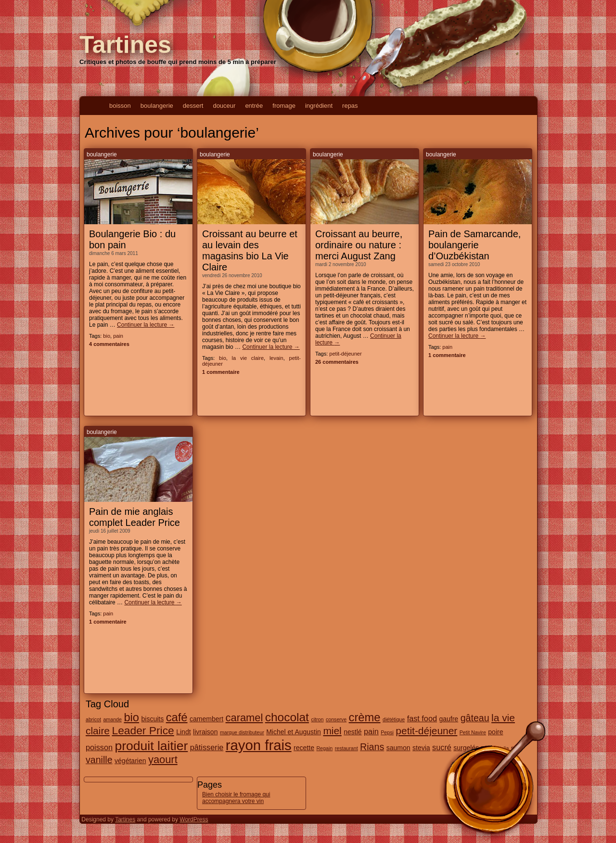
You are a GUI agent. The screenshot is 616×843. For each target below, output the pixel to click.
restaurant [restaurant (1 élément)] (346, 748)
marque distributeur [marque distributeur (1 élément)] (242, 732)
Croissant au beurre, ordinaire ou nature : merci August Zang (359, 245)
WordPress (194, 819)
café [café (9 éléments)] (177, 717)
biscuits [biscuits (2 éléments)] (153, 719)
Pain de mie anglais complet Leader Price (135, 517)
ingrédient (319, 106)
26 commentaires (337, 362)
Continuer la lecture (146, 325)
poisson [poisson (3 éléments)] (99, 747)
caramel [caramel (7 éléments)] (244, 718)
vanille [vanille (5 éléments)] (99, 760)
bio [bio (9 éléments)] (131, 717)
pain (118, 336)
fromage (284, 106)
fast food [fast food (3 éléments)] (422, 718)
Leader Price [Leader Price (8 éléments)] (143, 730)
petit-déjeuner (345, 354)
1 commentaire (221, 372)
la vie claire (248, 358)
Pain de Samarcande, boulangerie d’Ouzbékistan (475, 245)
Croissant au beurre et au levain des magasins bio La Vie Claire (250, 250)
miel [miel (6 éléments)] (332, 731)
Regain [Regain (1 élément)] (324, 748)
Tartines (125, 45)
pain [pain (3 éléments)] (371, 731)
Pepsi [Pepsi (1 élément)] (387, 732)
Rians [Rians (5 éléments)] (372, 747)
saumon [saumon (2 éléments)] (398, 748)
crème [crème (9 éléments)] (365, 717)
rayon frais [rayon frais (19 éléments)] (259, 745)
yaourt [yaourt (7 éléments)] (163, 760)
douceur (224, 106)
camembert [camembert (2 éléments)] (206, 719)
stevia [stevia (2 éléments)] (421, 748)
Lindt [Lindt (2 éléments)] (183, 732)
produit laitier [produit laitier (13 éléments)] (151, 746)
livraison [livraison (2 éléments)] (205, 732)
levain (276, 358)
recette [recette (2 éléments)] (304, 748)
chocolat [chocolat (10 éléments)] (287, 717)
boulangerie (157, 106)
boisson (120, 106)
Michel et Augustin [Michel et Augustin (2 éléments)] (294, 732)
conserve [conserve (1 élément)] (336, 719)
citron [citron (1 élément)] (317, 719)
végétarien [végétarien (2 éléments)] (130, 761)
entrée (254, 106)
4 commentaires (109, 344)
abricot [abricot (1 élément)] (93, 719)
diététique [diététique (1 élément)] (394, 719)
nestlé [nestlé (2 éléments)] (353, 732)
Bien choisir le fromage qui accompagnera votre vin (236, 798)
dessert (193, 106)
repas (350, 106)
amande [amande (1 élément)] (112, 719)
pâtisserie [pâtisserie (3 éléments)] (207, 747)
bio (107, 336)
